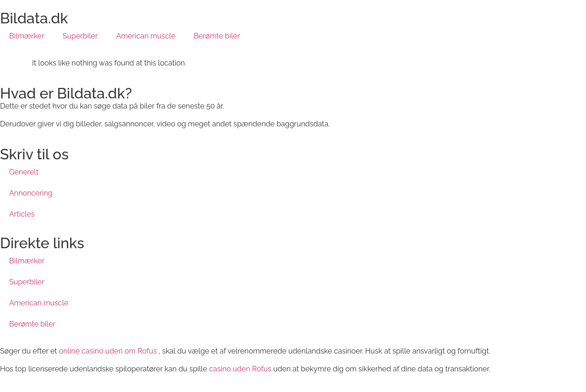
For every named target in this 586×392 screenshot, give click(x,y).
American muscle (146, 36)
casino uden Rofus (240, 369)
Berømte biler (217, 36)
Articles (22, 214)
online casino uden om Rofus (108, 351)
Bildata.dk (34, 18)
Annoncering (31, 193)
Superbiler (80, 36)
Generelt (24, 172)
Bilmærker (27, 36)
